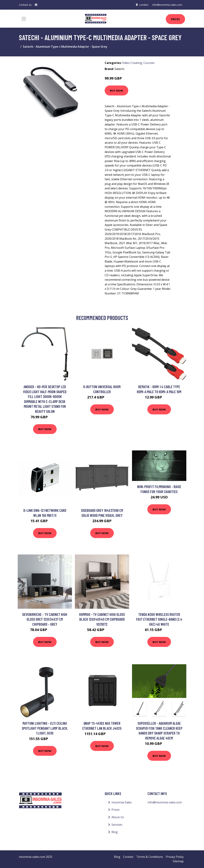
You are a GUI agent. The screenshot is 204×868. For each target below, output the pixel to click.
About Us (118, 817)
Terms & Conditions (150, 857)
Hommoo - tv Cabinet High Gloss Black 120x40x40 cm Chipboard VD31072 (102, 619)
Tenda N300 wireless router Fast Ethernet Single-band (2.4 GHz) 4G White (159, 619)
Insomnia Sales (122, 802)
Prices (175, 19)
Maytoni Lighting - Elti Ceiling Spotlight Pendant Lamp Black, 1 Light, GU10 (45, 728)
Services (117, 825)
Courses (149, 63)
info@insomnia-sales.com (167, 5)
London (144, 5)
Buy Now (116, 90)
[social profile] (36, 5)
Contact (128, 857)
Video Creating (132, 63)
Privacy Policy (175, 857)
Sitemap (178, 861)
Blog (115, 832)
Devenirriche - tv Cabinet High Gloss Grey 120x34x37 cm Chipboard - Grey (45, 619)
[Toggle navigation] (24, 19)
